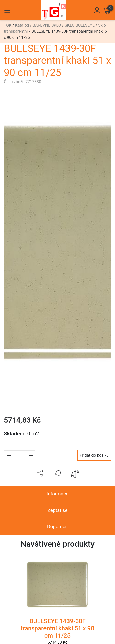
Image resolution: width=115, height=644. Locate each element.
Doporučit (57, 527)
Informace (57, 494)
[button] (40, 473)
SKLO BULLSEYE (80, 25)
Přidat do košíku (94, 455)
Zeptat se (57, 510)
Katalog (22, 25)
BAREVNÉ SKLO (47, 25)
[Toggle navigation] (7, 10)
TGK (8, 25)
